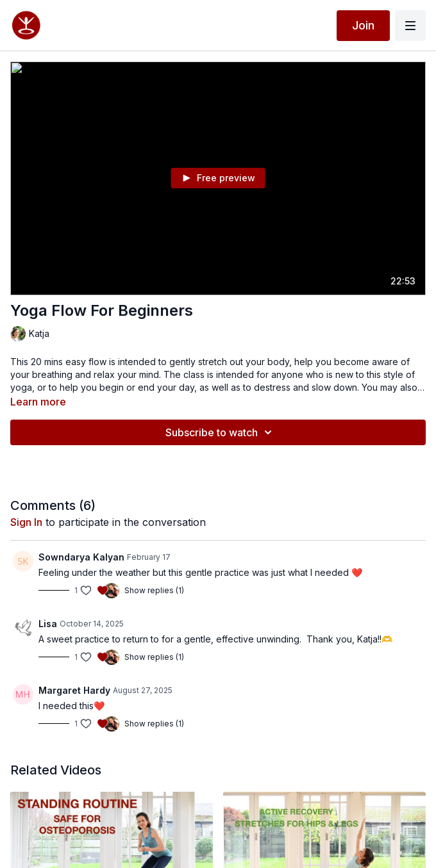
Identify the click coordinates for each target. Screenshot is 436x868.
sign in (26, 522)
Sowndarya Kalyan (81, 557)
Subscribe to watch (221, 432)
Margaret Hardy (74, 690)
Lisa (48, 624)
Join (363, 25)
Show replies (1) (154, 590)
